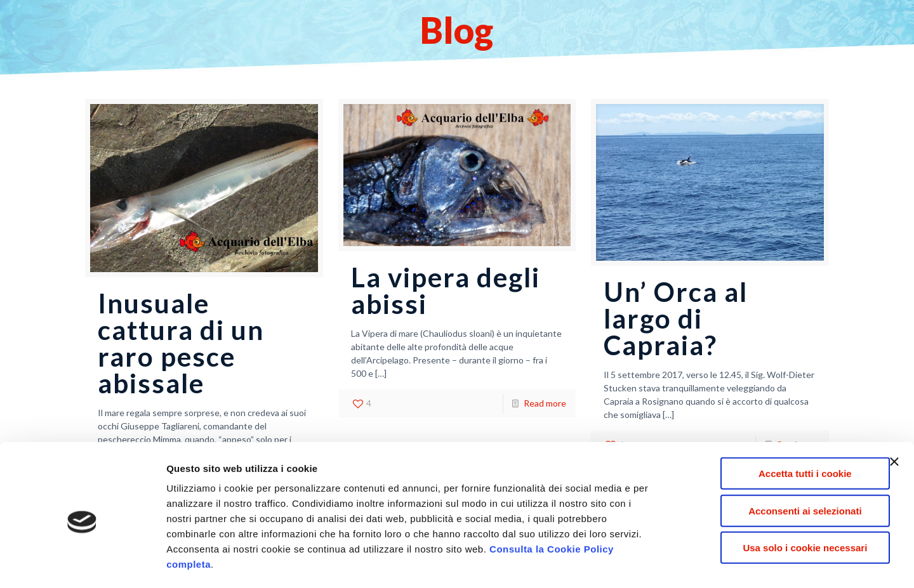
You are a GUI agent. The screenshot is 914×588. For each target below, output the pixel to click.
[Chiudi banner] (894, 409)
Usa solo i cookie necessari (776, 495)
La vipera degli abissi (446, 291)
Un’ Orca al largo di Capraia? (676, 318)
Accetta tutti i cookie (776, 421)
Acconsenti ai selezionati (776, 458)
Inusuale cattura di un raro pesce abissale (181, 343)
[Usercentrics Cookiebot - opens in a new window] (82, 563)
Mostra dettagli (674, 563)
